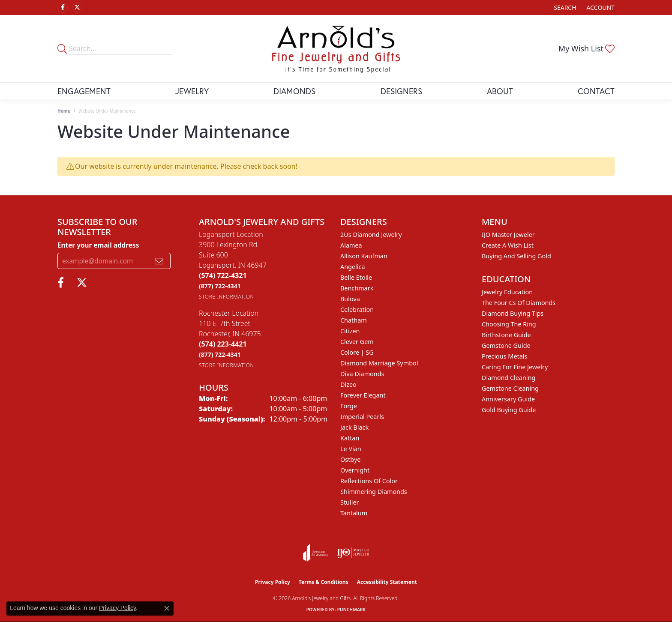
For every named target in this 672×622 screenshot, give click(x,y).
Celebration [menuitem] (357, 310)
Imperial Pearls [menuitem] (362, 417)
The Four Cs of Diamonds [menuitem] (519, 303)
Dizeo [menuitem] (348, 384)
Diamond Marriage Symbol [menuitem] (379, 363)
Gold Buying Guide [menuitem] (509, 410)
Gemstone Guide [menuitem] (506, 345)
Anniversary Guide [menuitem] (508, 399)
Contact (596, 91)
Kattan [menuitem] (350, 438)
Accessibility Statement (387, 582)
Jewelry (192, 91)
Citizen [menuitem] (350, 331)
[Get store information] (226, 297)
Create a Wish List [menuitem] (508, 245)
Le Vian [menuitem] (351, 449)
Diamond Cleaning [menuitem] (508, 378)
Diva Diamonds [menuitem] (362, 374)
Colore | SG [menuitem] (357, 352)
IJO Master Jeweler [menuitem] (508, 235)
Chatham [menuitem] (354, 320)
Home (64, 111)
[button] (564, 7)
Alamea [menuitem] (351, 245)
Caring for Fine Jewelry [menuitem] (515, 367)
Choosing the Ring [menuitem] (509, 324)
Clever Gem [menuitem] (357, 342)
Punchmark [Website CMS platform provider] (352, 610)
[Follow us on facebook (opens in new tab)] (63, 8)
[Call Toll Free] (220, 286)
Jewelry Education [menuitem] (507, 292)
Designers (401, 91)
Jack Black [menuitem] (354, 427)
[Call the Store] (223, 275)
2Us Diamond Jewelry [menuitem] (371, 235)
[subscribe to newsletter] (159, 261)
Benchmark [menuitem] (357, 288)
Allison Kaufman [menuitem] (364, 256)
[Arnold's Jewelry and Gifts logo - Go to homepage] (336, 49)
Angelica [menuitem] (352, 267)
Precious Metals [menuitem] (504, 356)
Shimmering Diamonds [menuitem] (374, 492)
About (500, 91)
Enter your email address (98, 245)
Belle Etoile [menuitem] (356, 277)
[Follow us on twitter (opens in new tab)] (77, 8)
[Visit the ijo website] (353, 553)
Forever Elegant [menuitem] (363, 395)
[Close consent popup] (167, 608)
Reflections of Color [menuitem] (369, 481)
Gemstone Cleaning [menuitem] (510, 388)
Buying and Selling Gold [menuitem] (516, 256)
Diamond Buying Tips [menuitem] (513, 313)
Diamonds (294, 91)
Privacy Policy (273, 582)
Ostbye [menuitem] (350, 459)
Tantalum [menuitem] (354, 513)
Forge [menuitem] (349, 406)
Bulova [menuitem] (350, 299)
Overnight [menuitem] (355, 470)
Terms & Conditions (324, 582)
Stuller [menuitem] (349, 502)
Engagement (84, 91)
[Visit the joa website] (315, 553)
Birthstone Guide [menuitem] (506, 335)
